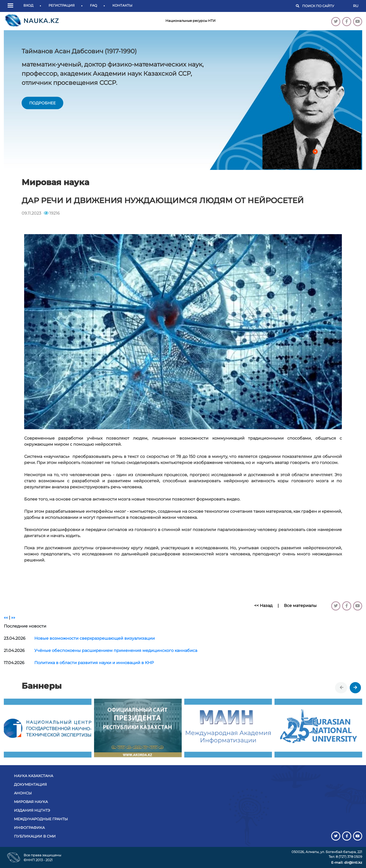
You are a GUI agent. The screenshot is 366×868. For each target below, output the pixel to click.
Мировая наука (31, 802)
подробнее (42, 103)
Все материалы (300, 606)
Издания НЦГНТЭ (32, 810)
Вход (28, 5)
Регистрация (62, 5)
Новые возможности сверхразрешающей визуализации (95, 638)
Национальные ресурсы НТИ (190, 21)
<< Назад (263, 606)
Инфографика (29, 828)
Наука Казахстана (34, 776)
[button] (12, 6)
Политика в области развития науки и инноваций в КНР (94, 663)
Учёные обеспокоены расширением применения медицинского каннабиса (116, 650)
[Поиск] (325, 6)
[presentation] (342, 688)
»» (13, 617)
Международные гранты (41, 819)
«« (6, 617)
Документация (30, 784)
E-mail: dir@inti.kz (347, 862)
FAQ (94, 5)
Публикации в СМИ (35, 836)
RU (356, 6)
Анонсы (23, 793)
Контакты (122, 5)
